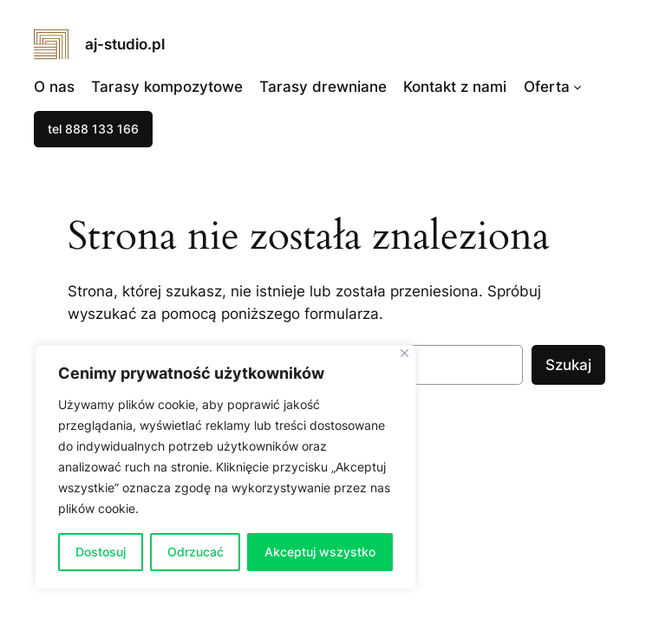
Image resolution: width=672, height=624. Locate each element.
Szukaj (568, 365)
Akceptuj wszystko (320, 552)
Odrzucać (196, 552)
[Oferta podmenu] (577, 86)
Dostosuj (101, 552)
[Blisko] (405, 353)
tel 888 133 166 (93, 129)
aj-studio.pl (125, 44)
